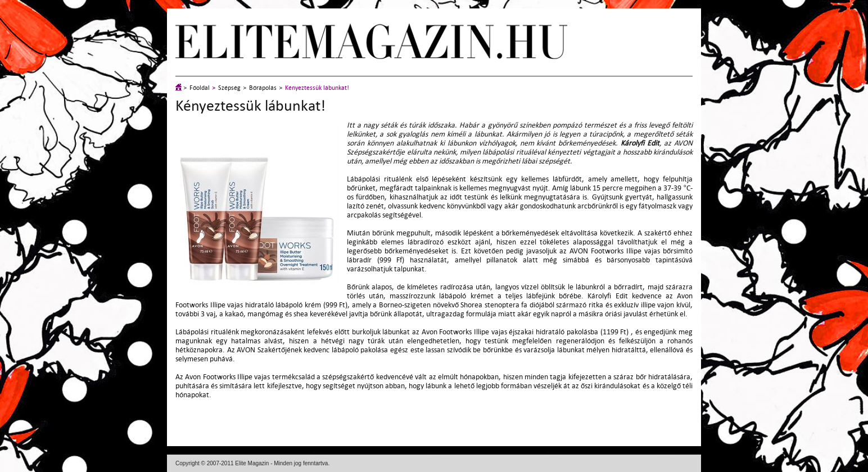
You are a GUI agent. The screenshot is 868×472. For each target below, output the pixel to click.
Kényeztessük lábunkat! (317, 88)
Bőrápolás (263, 88)
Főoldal (200, 88)
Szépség (229, 88)
